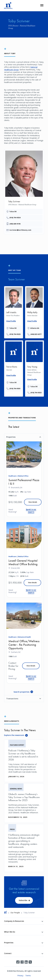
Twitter (30, 962)
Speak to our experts (31, 511)
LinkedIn (26, 962)
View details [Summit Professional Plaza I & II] (33, 502)
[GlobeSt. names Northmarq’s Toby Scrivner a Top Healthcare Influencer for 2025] (24, 803)
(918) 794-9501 (15, 389)
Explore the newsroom (14, 735)
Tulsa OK (13, 212)
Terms (28, 976)
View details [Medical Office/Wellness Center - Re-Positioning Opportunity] (31, 666)
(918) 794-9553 (36, 393)
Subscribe (23, 900)
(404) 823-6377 (36, 334)
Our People (15, 913)
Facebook (18, 962)
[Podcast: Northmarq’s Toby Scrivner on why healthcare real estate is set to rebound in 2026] (24, 761)
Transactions (12, 699)
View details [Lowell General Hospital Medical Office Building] (32, 583)
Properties (11, 437)
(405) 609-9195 (15, 224)
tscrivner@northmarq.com (20, 230)
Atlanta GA (35, 328)
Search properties (22, 692)
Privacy (20, 976)
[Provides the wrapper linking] (14, 312)
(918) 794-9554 (15, 218)
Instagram (22, 962)
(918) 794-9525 (15, 334)
